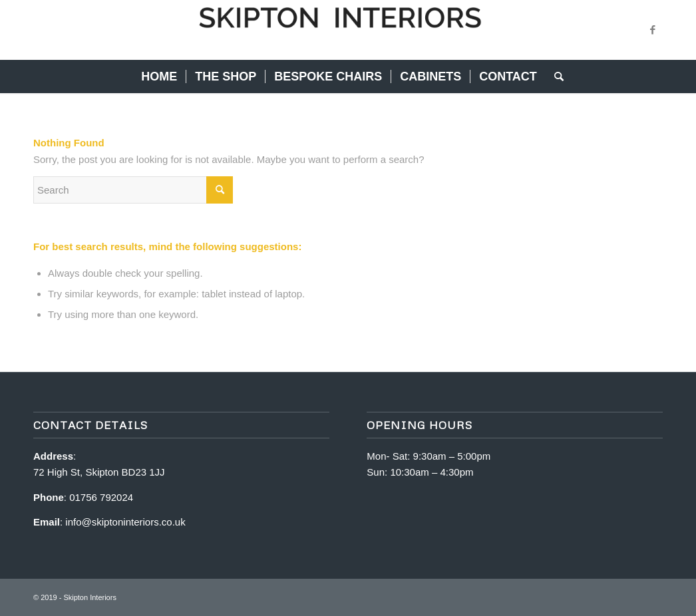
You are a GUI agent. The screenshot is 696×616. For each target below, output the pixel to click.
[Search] (555, 77)
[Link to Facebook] (653, 30)
